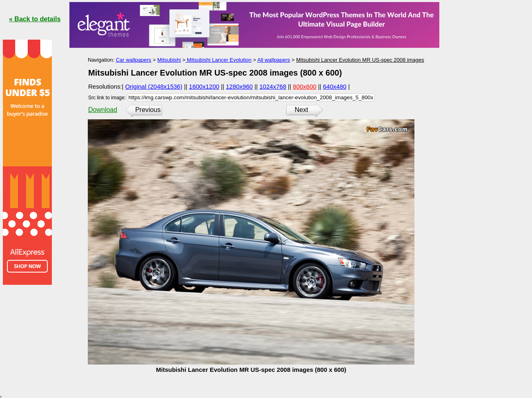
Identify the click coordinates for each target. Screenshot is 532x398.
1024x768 (273, 86)
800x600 (305, 86)
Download (103, 110)
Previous (148, 110)
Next (302, 110)
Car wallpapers (134, 60)
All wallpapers (274, 60)
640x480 (335, 86)
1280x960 (239, 86)
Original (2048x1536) (154, 86)
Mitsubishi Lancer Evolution (218, 60)
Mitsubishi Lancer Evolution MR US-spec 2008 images (360, 60)
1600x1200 (204, 86)
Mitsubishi (169, 60)
